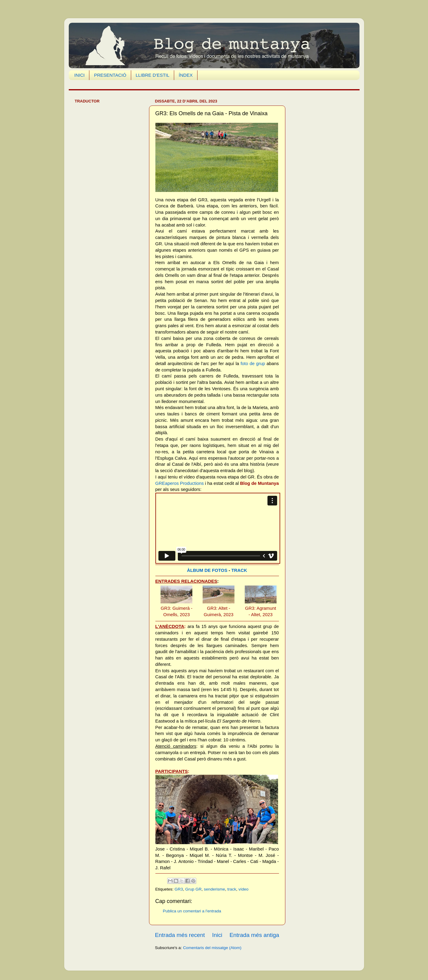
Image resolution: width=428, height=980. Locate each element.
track (232, 889)
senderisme (214, 889)
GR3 (179, 889)
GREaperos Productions (180, 483)
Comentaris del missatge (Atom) (212, 948)
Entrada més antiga (254, 935)
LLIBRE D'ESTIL (153, 75)
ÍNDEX (186, 75)
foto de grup (253, 364)
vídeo (243, 889)
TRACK (239, 570)
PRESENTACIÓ (110, 75)
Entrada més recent (180, 935)
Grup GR (194, 889)
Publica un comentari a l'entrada (192, 911)
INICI (79, 75)
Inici (217, 935)
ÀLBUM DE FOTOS (207, 570)
